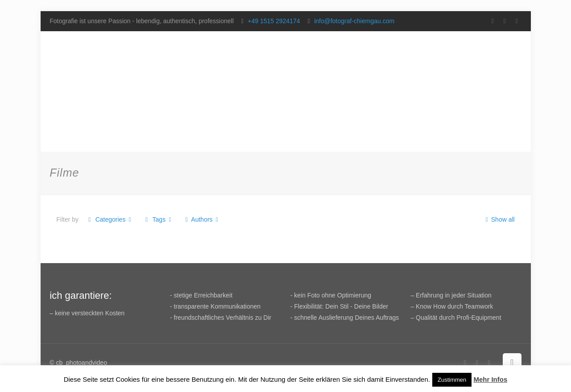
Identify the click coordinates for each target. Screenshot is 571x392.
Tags (158, 219)
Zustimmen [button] (452, 380)
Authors (202, 219)
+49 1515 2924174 (274, 21)
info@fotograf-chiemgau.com (354, 21)
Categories (110, 219)
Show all (499, 219)
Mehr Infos (490, 379)
